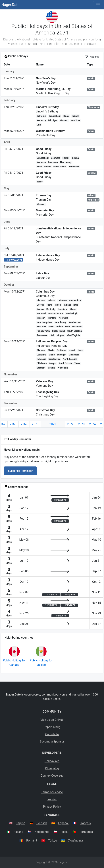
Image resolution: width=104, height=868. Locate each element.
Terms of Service (52, 792)
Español (63, 823)
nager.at (63, 862)
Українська (76, 841)
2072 (70, 424)
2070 (35, 424)
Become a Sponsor (52, 741)
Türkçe (53, 841)
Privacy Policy (52, 807)
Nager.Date (10, 5)
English (20, 823)
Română (32, 841)
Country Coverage (52, 776)
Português (86, 832)
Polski (64, 832)
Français (85, 823)
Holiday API (52, 761)
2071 (53, 424)
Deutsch (42, 823)
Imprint (52, 799)
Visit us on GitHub (52, 720)
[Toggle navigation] (98, 5)
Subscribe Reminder (20, 471)
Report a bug (52, 727)
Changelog (52, 768)
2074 (92, 424)
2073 (81, 424)
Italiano (19, 832)
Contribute (52, 734)
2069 (24, 424)
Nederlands (42, 832)
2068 (13, 424)
